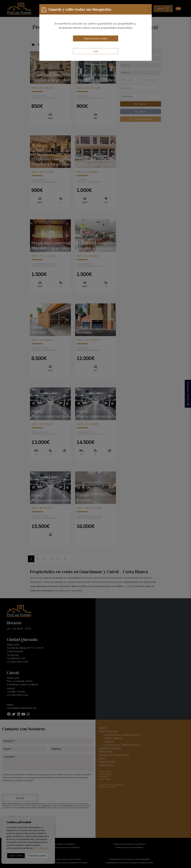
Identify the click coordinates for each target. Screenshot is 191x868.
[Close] (148, 8)
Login (96, 51)
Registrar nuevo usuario (96, 38)
